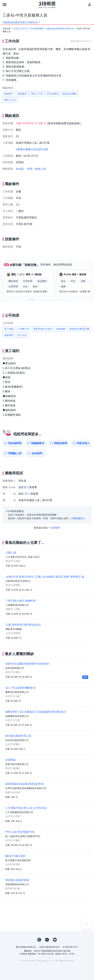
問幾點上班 (15, 453)
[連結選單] (5, 5)
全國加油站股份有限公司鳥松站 (60, 29)
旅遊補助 (61, 329)
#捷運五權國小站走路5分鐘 (32, 149)
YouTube (55, 940)
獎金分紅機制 (70, 94)
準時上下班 (10, 100)
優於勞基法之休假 (43, 329)
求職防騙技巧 (78, 518)
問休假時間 (15, 443)
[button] (32, 300)
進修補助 (9, 335)
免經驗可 (9, 94)
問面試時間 (61, 443)
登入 (26, 487)
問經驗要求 (38, 443)
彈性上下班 (37, 94)
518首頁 (16, 29)
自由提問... (38, 453)
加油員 (20, 169)
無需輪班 (22, 94)
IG (39, 940)
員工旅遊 (9, 329)
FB (47, 940)
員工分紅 (22, 335)
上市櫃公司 (23, 329)
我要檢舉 (55, 528)
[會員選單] (89, 5)
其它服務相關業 (37, 29)
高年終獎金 (53, 94)
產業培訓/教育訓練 (79, 329)
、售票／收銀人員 (35, 169)
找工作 (25, 29)
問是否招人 (83, 443)
